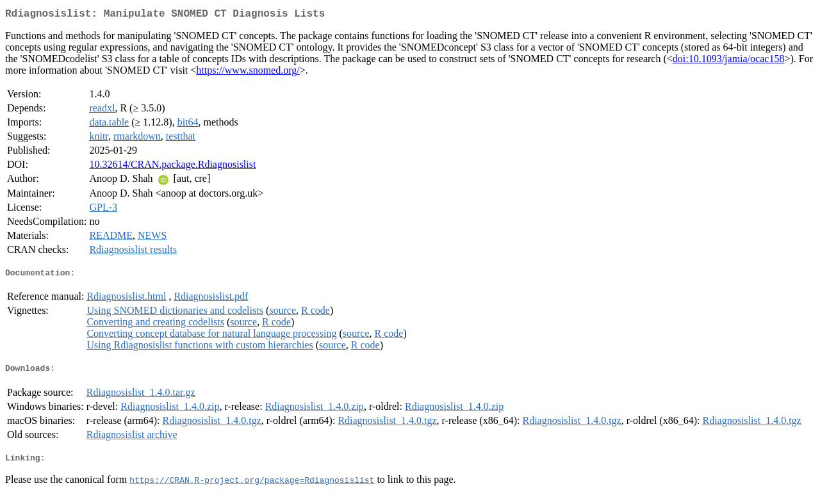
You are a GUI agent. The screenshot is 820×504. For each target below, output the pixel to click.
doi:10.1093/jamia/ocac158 (729, 61)
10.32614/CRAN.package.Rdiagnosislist (172, 167)
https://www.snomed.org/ (248, 73)
